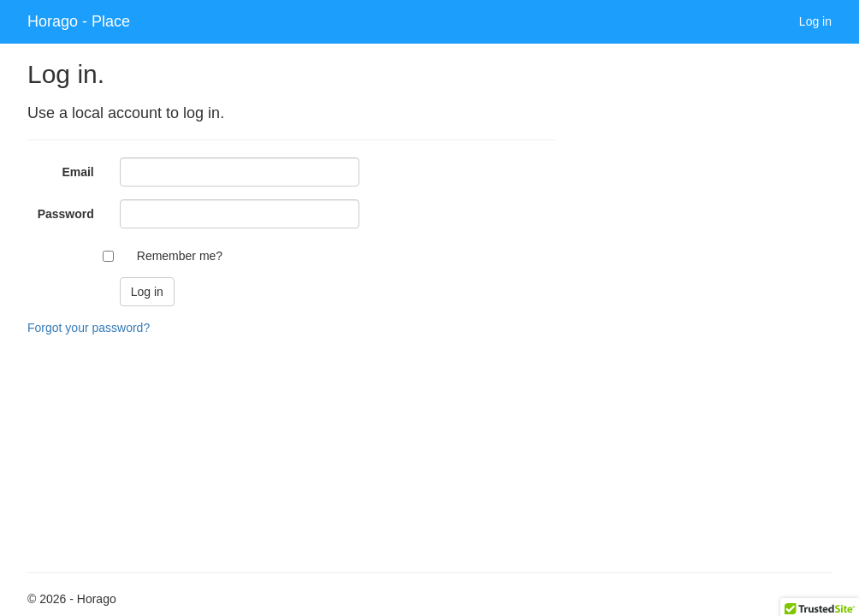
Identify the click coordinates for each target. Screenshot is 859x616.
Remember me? (180, 256)
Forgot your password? (89, 328)
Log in (815, 21)
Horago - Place (79, 21)
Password (66, 214)
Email (77, 172)
